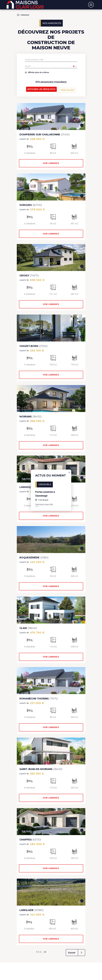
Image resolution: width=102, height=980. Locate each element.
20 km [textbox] (50, 66)
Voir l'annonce (51, 163)
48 (45, 952)
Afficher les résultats (41, 89)
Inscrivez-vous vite (44, 504)
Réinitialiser (66, 90)
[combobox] (51, 66)
